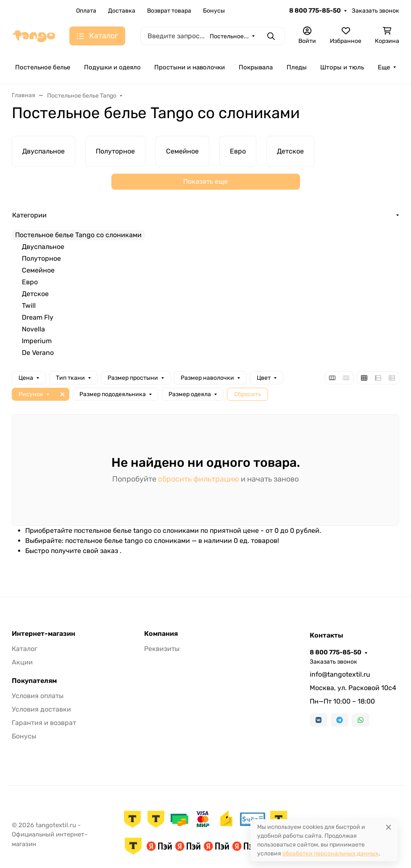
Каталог (25, 649)
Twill (29, 306)
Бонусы (214, 11)
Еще (384, 67)
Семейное (38, 270)
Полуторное (41, 258)
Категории (29, 215)
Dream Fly (38, 317)
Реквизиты (162, 649)
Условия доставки (41, 709)
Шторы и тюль (342, 67)
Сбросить (248, 394)
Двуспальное (43, 247)
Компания (161, 634)
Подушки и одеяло (112, 67)
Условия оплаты (38, 696)
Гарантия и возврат (44, 723)
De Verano (38, 353)
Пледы (297, 67)
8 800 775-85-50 (315, 11)
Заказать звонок (375, 11)
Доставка (122, 11)
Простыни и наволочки (190, 67)
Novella (33, 329)
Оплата (86, 11)
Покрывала (256, 67)
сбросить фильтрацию (199, 479)
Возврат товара (169, 11)
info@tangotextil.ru (340, 674)
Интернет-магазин (43, 634)
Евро (30, 282)
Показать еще (205, 181)
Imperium (37, 341)
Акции (22, 662)
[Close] (389, 827)
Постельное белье (43, 67)
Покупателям (34, 681)
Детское (35, 294)
